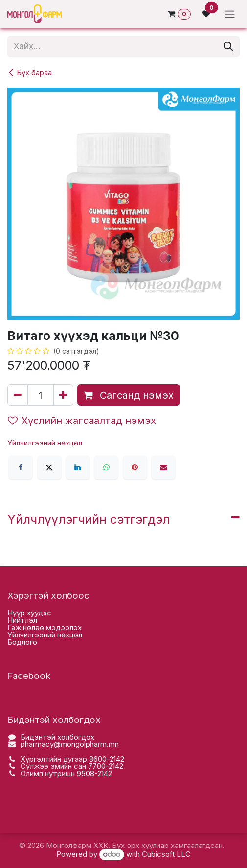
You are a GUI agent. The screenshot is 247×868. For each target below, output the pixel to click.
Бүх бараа (30, 73)
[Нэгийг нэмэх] (63, 395)
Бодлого (22, 642)
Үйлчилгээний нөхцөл (45, 635)
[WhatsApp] (106, 467)
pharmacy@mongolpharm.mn (70, 744)
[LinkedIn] (78, 467)
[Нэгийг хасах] (18, 395)
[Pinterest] (135, 467)
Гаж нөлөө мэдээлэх (45, 627)
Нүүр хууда (27, 613)
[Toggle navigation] (230, 14)
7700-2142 (106, 766)
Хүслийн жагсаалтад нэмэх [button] (82, 421)
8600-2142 (107, 759)
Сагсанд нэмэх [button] (129, 395)
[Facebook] (21, 467)
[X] (49, 467)
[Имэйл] (163, 467)
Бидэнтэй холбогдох (57, 737)
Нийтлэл (22, 620)
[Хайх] (228, 46)
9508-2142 (94, 773)
